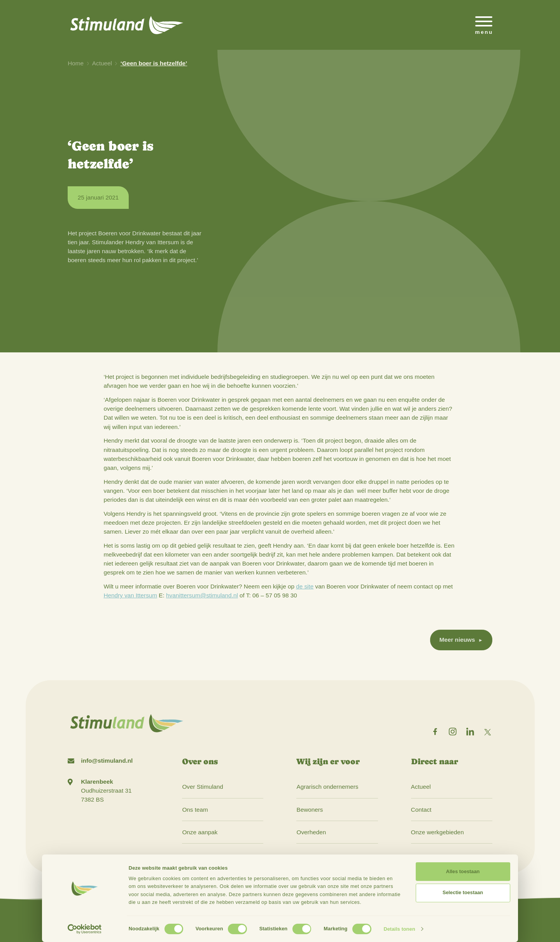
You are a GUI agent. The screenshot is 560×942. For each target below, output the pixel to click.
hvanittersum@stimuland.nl (202, 595)
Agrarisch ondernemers (327, 787)
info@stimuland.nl (107, 761)
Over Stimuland (202, 787)
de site (305, 586)
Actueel (102, 63)
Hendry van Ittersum (130, 595)
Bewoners (310, 810)
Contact (421, 810)
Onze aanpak (200, 832)
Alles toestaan (463, 871)
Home (76, 63)
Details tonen (399, 929)
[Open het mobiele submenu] (484, 25)
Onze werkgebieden (437, 832)
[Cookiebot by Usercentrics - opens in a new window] (85, 929)
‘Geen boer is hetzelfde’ (154, 63)
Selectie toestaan (463, 892)
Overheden (311, 832)
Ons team (195, 810)
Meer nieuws (457, 640)
